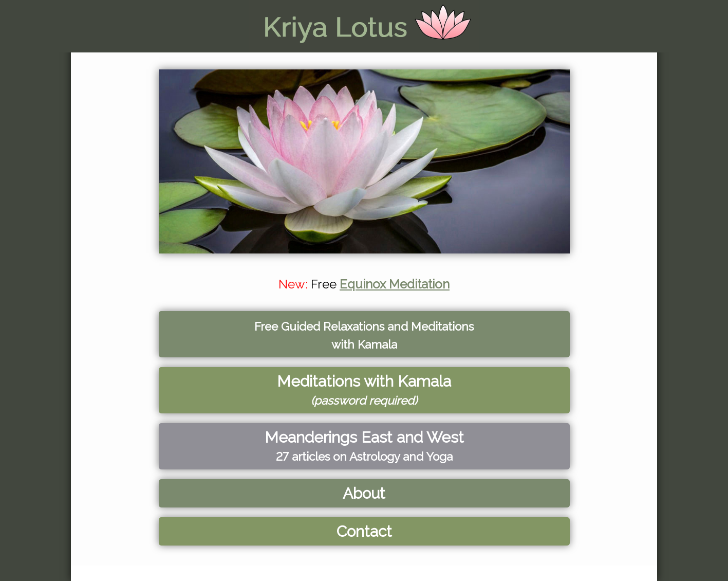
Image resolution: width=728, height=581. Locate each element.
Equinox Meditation (395, 284)
